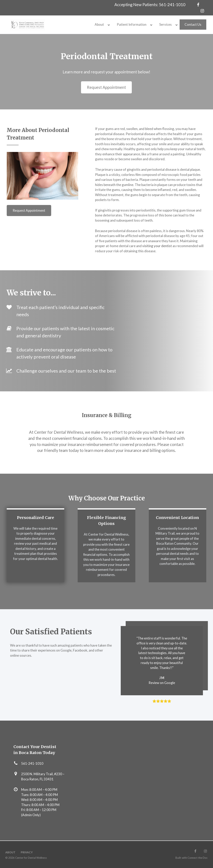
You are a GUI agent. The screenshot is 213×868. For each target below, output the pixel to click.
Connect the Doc (198, 858)
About (10, 852)
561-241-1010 (172, 5)
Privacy (27, 852)
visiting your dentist (157, 246)
